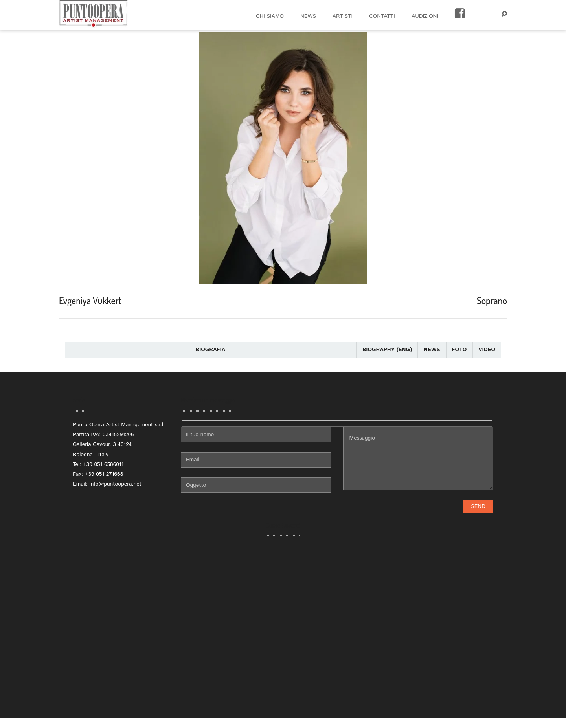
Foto (459, 350)
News (432, 350)
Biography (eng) (387, 350)
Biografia (211, 350)
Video (487, 350)
